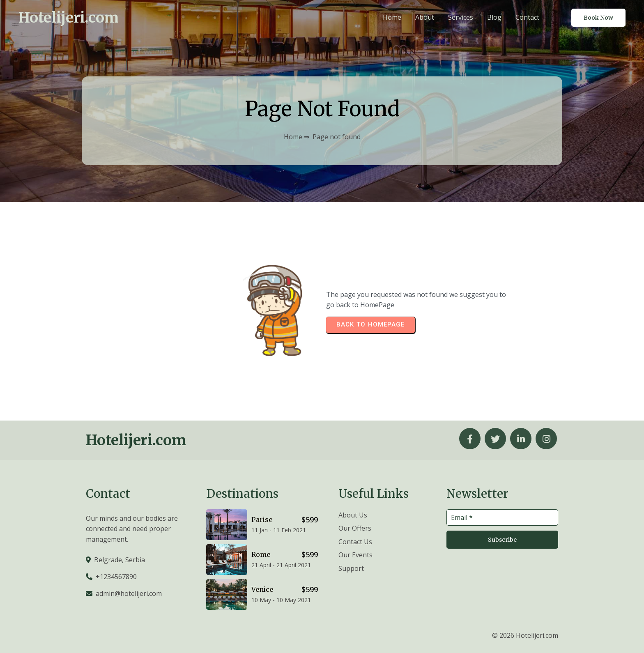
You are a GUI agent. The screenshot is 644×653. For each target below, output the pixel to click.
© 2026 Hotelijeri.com (525, 635)
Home (293, 137)
